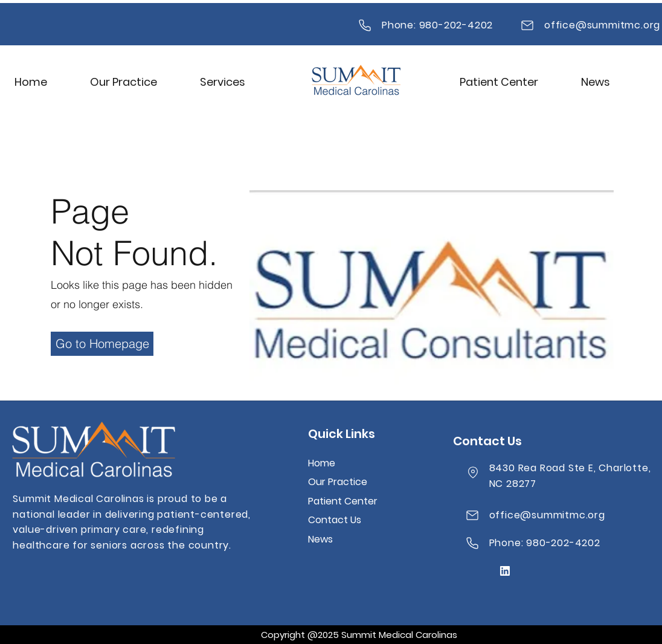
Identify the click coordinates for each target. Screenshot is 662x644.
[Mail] (365, 25)
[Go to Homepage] (102, 344)
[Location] (473, 472)
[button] (223, 82)
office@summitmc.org (602, 25)
